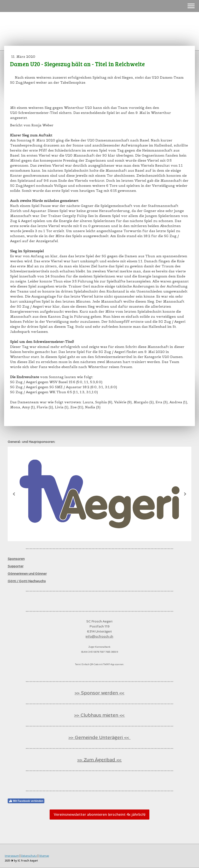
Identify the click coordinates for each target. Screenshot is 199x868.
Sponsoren (16, 559)
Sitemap (44, 856)
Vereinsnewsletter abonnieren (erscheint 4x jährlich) (99, 814)
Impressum (12, 856)
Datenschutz (29, 856)
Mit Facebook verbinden (26, 801)
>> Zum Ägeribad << (99, 760)
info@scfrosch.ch (99, 636)
